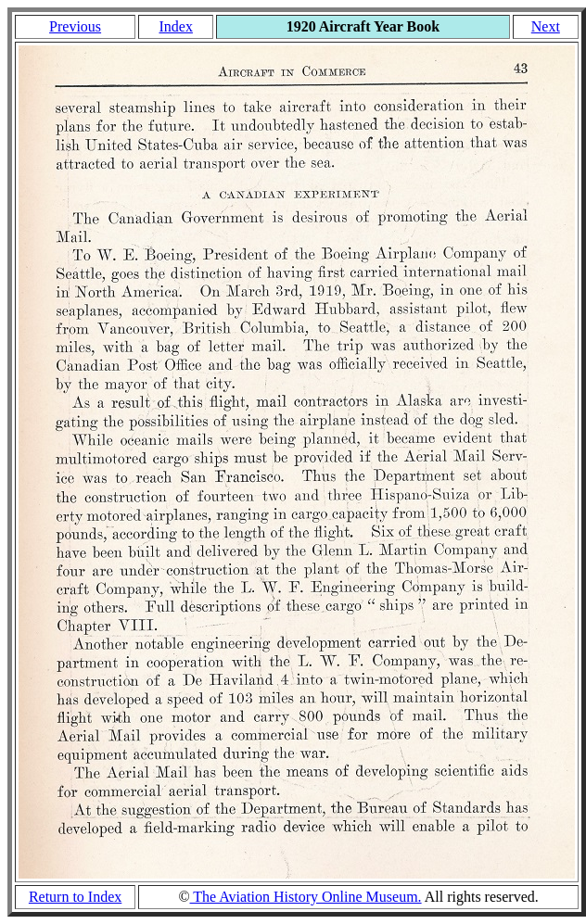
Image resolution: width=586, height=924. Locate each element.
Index (175, 26)
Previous (75, 26)
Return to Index (75, 897)
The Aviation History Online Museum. (306, 897)
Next (546, 26)
